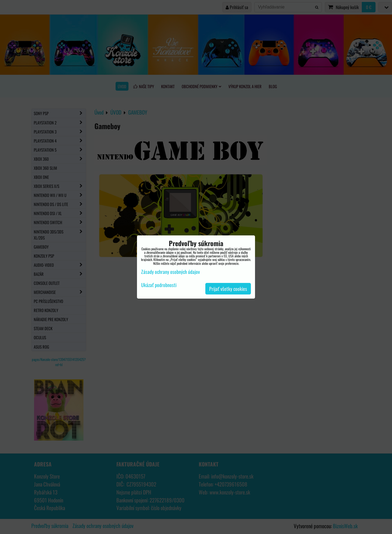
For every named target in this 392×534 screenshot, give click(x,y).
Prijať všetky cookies (228, 289)
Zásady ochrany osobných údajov (170, 272)
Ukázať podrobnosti (159, 285)
